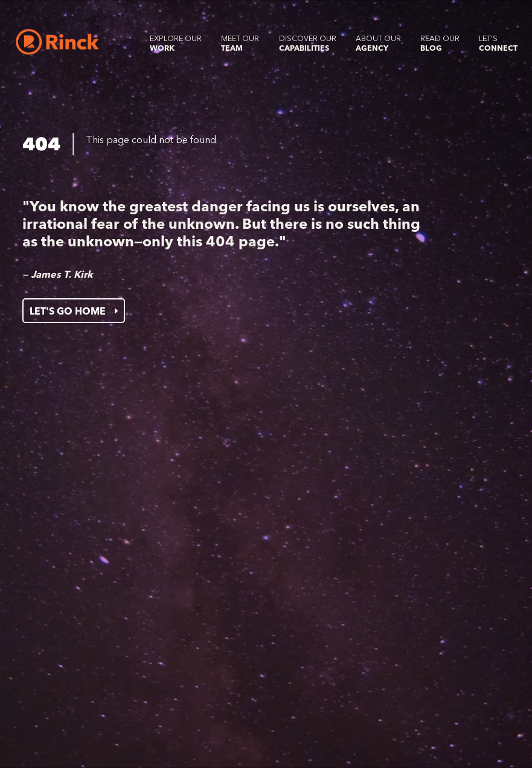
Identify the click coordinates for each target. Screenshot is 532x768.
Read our (440, 43)
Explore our (176, 43)
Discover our (308, 43)
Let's (498, 43)
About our (378, 43)
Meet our (240, 43)
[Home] (57, 42)
